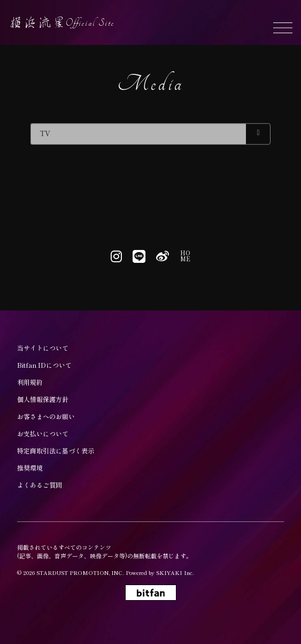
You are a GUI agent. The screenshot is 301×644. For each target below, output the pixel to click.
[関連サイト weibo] (163, 256)
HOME (185, 256)
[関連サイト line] (139, 256)
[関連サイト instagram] (116, 256)
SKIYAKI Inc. (175, 573)
